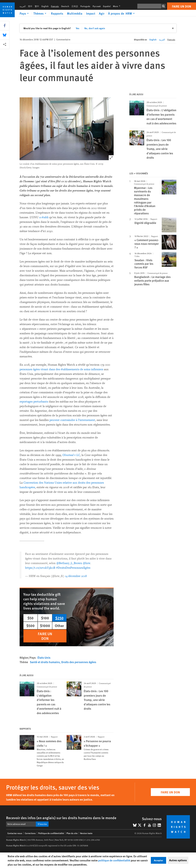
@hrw (87, 563)
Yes (78, 28)
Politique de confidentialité (51, 833)
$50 (30, 618)
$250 (59, 618)
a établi (44, 217)
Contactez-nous (15, 833)
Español (107, 6)
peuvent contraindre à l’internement (72, 420)
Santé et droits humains (45, 662)
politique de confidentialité (114, 860)
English (45, 6)
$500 (30, 626)
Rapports (57, 13)
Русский (97, 6)
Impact (91, 13)
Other (59, 626)
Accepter (158, 860)
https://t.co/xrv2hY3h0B (40, 568)
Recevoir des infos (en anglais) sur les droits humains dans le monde (61, 818)
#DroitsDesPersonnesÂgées (73, 568)
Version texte (86, 833)
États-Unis (44, 658)
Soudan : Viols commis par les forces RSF (144, 264)
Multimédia (75, 13)
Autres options (178, 860)
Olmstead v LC (71, 455)
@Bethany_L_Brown (69, 563)
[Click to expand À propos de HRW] (122, 13)
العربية (23, 6)
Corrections (30, 833)
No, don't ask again (95, 28)
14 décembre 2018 (76, 576)
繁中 (37, 6)
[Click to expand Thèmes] (40, 13)
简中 (30, 6)
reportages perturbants (34, 402)
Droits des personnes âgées (79, 662)
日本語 (75, 6)
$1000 (45, 626)
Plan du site (72, 833)
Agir (102, 13)
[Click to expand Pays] (25, 13)
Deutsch (65, 6)
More (118, 6)
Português (85, 6)
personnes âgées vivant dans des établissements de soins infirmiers (61, 369)
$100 (45, 618)
